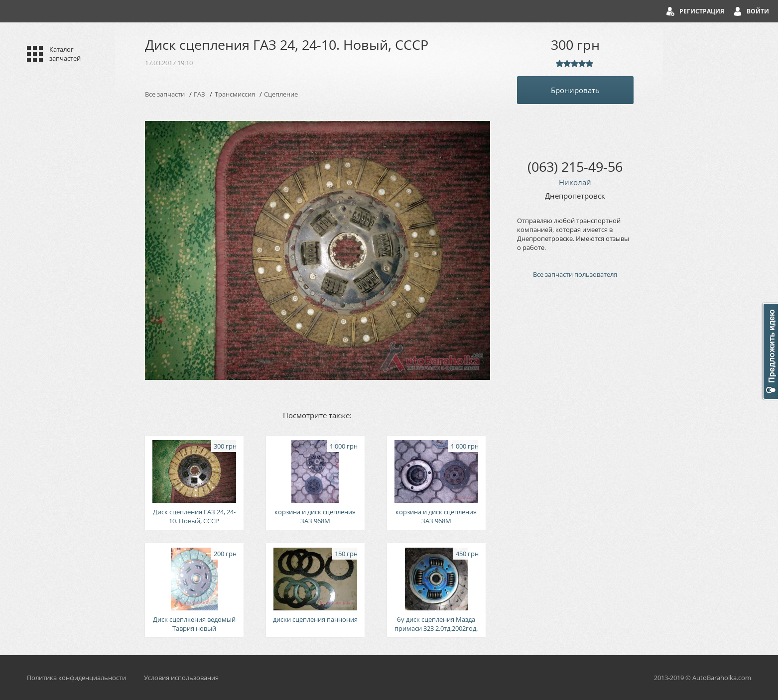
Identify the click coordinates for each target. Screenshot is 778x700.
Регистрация (702, 11)
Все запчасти (165, 94)
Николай (575, 182)
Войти (758, 11)
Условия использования (181, 678)
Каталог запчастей (65, 54)
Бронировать (575, 90)
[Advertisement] (575, 455)
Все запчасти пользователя (575, 274)
